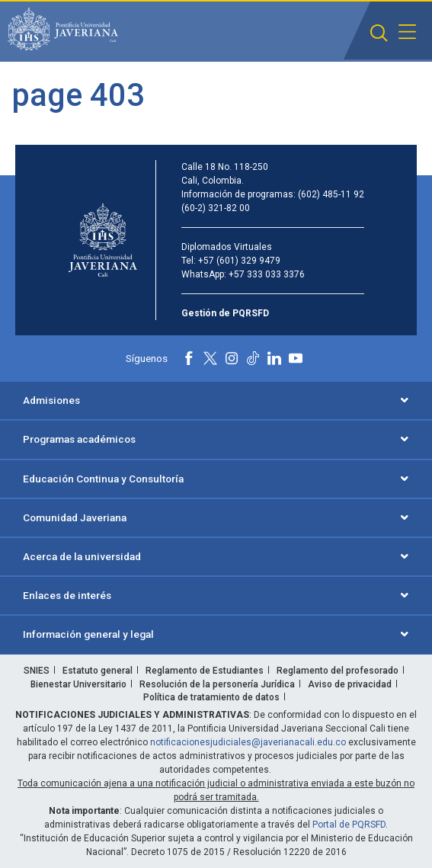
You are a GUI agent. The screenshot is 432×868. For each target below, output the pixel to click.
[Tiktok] (253, 358)
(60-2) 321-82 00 (216, 208)
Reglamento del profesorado (338, 671)
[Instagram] (232, 358)
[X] (210, 358)
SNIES (37, 671)
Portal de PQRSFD (349, 825)
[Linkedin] (274, 358)
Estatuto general (98, 671)
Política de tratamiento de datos (211, 697)
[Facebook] (189, 358)
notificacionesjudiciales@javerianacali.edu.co (248, 742)
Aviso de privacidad (350, 684)
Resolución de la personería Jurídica (217, 684)
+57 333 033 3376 (267, 274)
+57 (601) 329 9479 (239, 261)
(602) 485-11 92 (331, 194)
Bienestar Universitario (78, 684)
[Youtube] (296, 358)
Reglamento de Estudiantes (205, 671)
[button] (379, 33)
